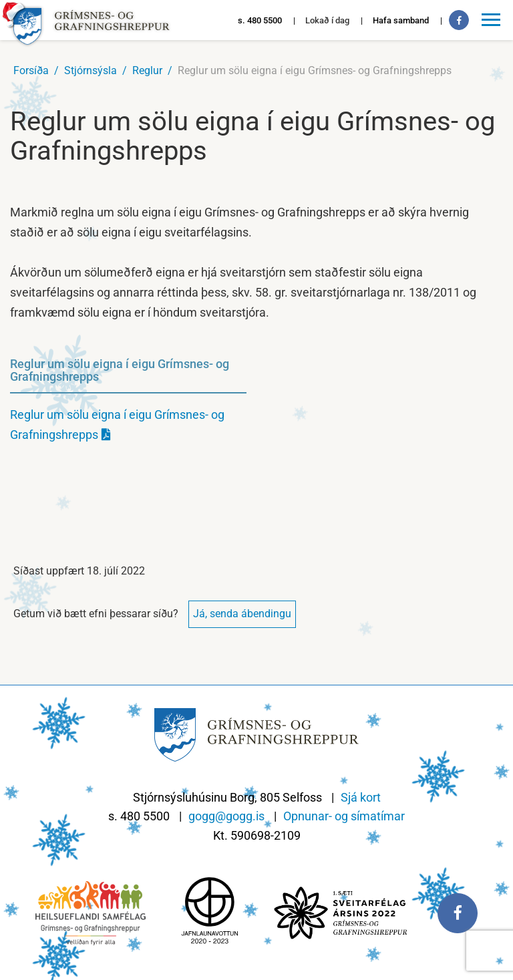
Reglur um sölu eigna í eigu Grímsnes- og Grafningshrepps (315, 70)
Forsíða (31, 70)
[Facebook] (459, 20)
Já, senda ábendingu (242, 614)
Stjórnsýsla (91, 70)
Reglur (147, 70)
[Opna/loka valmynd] (493, 20)
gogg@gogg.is (226, 816)
